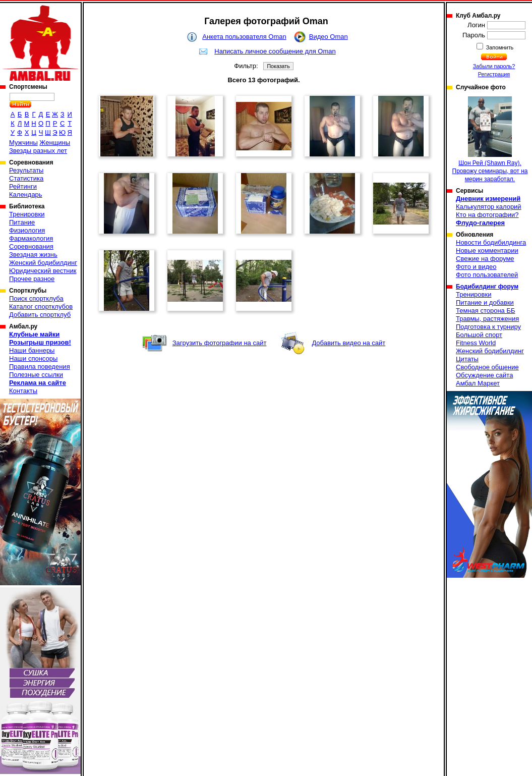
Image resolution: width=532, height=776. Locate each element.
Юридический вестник (43, 271)
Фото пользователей (487, 275)
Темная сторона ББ (486, 311)
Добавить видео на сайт (348, 343)
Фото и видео (476, 267)
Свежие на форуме (485, 259)
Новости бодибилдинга (491, 242)
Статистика (26, 178)
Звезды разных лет (38, 151)
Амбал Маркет (478, 383)
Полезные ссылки (36, 375)
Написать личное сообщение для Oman (275, 51)
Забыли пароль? (494, 66)
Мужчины (23, 143)
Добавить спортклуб (40, 315)
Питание (22, 222)
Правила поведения (40, 367)
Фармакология (31, 238)
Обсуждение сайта (484, 375)
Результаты (26, 170)
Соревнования (31, 246)
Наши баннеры (32, 350)
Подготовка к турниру (488, 327)
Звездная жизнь (33, 255)
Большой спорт (479, 335)
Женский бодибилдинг (43, 263)
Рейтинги (23, 186)
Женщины (55, 143)
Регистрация (494, 74)
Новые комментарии (487, 251)
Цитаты (467, 359)
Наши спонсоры (33, 358)
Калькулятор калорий (489, 207)
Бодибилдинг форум (487, 287)
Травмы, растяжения (487, 319)
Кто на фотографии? (487, 215)
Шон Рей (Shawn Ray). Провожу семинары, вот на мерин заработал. (490, 140)
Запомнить (499, 47)
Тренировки (27, 214)
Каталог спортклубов (41, 307)
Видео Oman (329, 37)
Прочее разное (32, 279)
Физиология (27, 230)
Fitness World (476, 343)
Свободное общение (487, 367)
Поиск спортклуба (36, 298)
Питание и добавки (485, 302)
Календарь (26, 195)
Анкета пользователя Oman (244, 37)
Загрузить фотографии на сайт (220, 343)
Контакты (23, 391)
